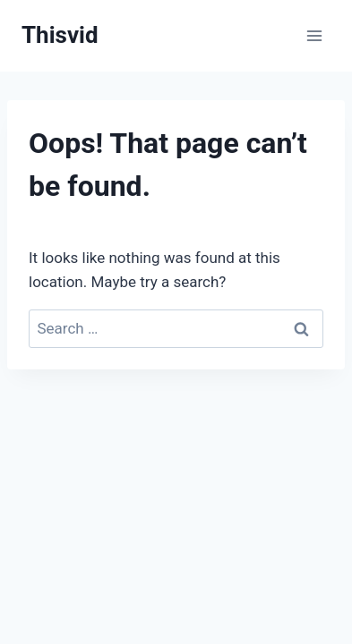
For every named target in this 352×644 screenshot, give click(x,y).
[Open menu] (314, 35)
